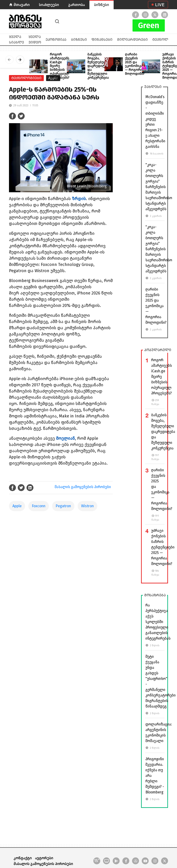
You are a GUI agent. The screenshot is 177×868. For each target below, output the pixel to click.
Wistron (87, 506)
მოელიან (65, 438)
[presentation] (9, 60)
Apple (17, 506)
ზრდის (79, 199)
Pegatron (63, 506)
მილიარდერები (132, 39)
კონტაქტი (23, 858)
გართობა (77, 4)
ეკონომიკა (56, 39)
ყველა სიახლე (16, 39)
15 (97, 860)
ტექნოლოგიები (26, 78)
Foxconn (39, 506)
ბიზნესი (102, 4)
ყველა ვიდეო (35, 39)
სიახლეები (49, 4)
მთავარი (22, 4)
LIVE (160, 5)
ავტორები (44, 858)
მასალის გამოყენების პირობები (83, 487)
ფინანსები (102, 39)
